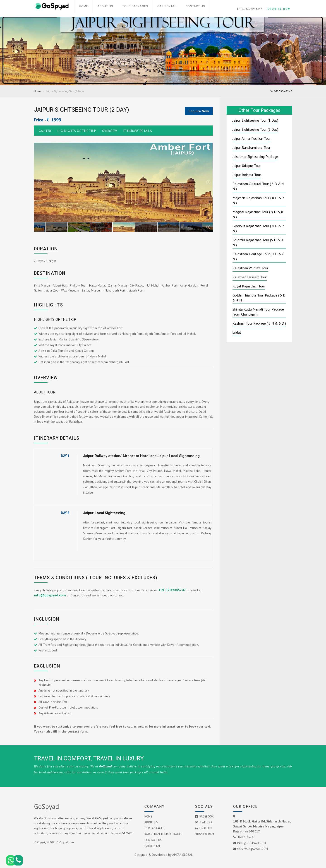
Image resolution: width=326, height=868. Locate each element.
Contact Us (195, 6)
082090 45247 (281, 91)
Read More (125, 833)
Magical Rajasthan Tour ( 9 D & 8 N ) (258, 214)
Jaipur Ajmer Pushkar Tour (252, 138)
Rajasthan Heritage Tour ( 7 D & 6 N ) (258, 256)
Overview (110, 131)
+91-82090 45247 (247, 6)
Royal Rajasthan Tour (249, 286)
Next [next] (208, 182)
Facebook (204, 816)
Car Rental (167, 6)
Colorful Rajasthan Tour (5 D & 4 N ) (258, 242)
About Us (105, 6)
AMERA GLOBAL (182, 855)
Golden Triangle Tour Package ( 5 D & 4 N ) (259, 298)
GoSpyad (47, 806)
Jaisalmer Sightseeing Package (255, 157)
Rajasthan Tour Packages (163, 834)
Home (84, 6)
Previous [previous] (39, 182)
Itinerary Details (138, 131)
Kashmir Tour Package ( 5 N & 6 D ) (259, 323)
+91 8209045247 (172, 590)
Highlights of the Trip (77, 131)
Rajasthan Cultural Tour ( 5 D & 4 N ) (258, 186)
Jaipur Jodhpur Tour (247, 175)
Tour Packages (135, 6)
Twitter (204, 822)
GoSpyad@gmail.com (253, 849)
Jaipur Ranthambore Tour (251, 147)
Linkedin (203, 828)
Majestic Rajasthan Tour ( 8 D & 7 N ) (258, 200)
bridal (237, 332)
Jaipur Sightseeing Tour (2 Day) (255, 129)
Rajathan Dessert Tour (250, 277)
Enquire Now (278, 6)
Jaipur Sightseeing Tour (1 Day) (255, 120)
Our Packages (154, 828)
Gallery (45, 131)
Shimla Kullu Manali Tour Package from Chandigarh (258, 312)
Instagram (205, 834)
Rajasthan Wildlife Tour (250, 268)
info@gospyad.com (50, 595)
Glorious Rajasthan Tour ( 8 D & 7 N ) (258, 228)
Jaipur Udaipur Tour (247, 166)
